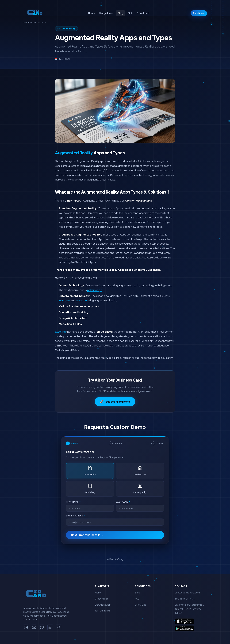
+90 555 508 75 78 (185, 599)
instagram (65, 300)
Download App (103, 605)
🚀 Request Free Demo (115, 402)
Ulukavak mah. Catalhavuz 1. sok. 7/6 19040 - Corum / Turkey (189, 609)
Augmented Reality (74, 153)
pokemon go (95, 290)
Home (92, 13)
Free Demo (199, 13)
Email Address (75, 516)
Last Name (123, 502)
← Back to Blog (115, 559)
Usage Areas (106, 13)
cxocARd (60, 332)
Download (143, 13)
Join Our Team (102, 611)
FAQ (130, 13)
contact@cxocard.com (187, 592)
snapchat (82, 300)
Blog (120, 13)
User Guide (141, 605)
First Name (73, 502)
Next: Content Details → (87, 535)
